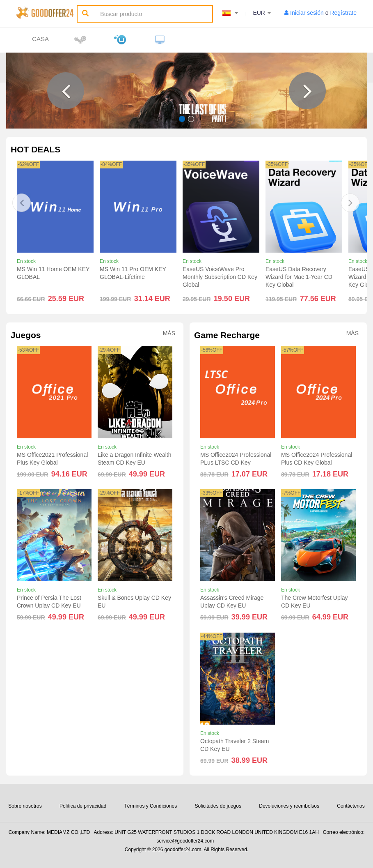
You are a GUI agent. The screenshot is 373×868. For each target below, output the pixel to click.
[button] (66, 91)
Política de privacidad (83, 806)
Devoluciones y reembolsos (289, 806)
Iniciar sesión (307, 13)
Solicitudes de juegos (218, 806)
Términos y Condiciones (150, 806)
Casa (40, 39)
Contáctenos (351, 806)
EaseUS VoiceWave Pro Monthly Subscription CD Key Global (220, 277)
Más (169, 333)
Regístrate (343, 13)
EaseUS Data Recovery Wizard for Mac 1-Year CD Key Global (299, 277)
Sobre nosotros (25, 806)
